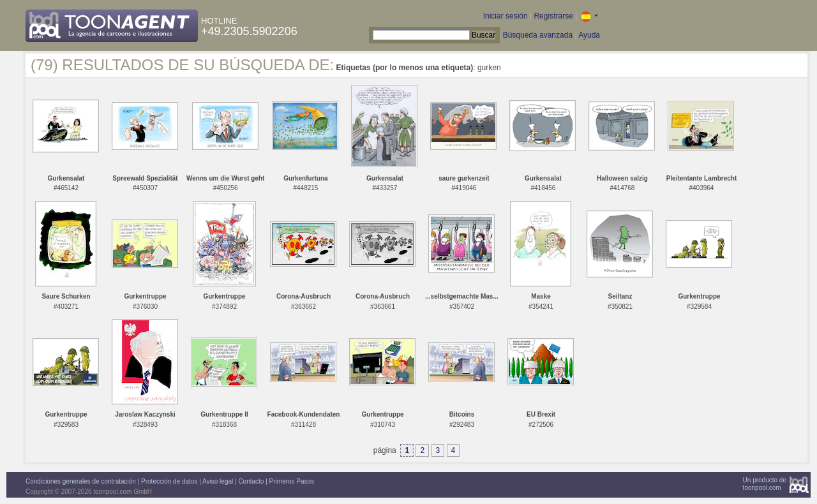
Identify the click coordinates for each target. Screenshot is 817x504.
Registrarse (553, 16)
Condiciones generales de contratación (81, 481)
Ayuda (589, 35)
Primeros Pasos (292, 481)
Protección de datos (169, 481)
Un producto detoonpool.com (765, 484)
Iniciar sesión (506, 16)
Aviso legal (218, 481)
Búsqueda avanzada (538, 35)
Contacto (251, 481)
